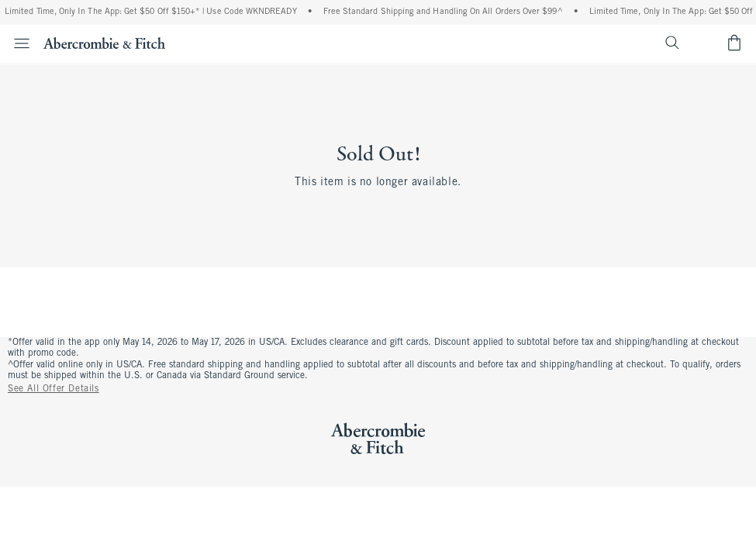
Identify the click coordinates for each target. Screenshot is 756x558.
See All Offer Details (54, 389)
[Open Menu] (17, 43)
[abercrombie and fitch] (104, 43)
